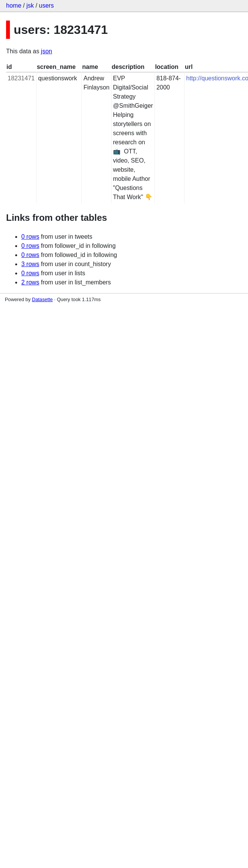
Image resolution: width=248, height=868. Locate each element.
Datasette (42, 299)
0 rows (30, 237)
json (47, 51)
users (46, 6)
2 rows (30, 282)
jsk (30, 6)
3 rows (30, 264)
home (14, 6)
